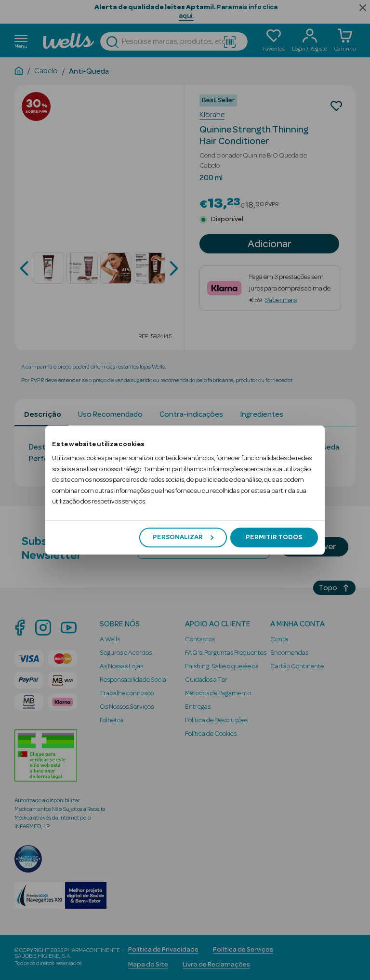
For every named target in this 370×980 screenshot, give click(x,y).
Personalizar (183, 537)
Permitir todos (274, 537)
